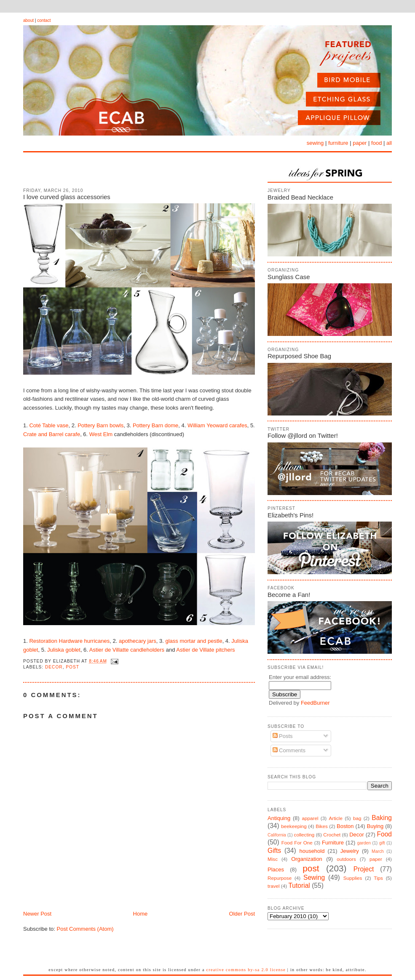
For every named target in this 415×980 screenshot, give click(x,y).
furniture (338, 143)
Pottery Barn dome (155, 425)
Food (384, 834)
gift (382, 843)
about (28, 20)
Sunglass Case (289, 277)
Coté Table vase (49, 425)
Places (276, 869)
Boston (345, 826)
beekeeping (294, 826)
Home (141, 914)
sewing (315, 143)
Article (335, 818)
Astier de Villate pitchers (205, 650)
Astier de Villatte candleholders (127, 650)
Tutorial (299, 885)
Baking (382, 818)
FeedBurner (315, 703)
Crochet (332, 835)
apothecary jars (138, 641)
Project (364, 869)
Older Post (242, 914)
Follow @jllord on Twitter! (303, 435)
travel (274, 886)
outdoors (346, 859)
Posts (283, 736)
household (312, 851)
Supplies (353, 878)
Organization (307, 859)
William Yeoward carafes (217, 425)
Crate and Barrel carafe (52, 434)
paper (360, 143)
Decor (54, 667)
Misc (273, 859)
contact (44, 20)
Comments (289, 750)
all (389, 143)
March (378, 851)
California (277, 835)
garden (364, 843)
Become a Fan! (289, 595)
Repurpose (280, 878)
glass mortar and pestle (194, 641)
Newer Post (37, 914)
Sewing (314, 877)
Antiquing (279, 818)
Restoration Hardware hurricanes (69, 641)
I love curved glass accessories (67, 197)
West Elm (101, 434)
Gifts (274, 851)
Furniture (333, 843)
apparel (310, 818)
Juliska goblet (64, 650)
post (72, 667)
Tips (378, 878)
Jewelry (350, 851)
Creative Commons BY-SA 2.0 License (246, 970)
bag (357, 818)
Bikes (322, 826)
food (376, 143)
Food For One (297, 843)
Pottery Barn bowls (100, 425)
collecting (304, 835)
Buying (375, 826)
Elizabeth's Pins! (290, 515)
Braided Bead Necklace (300, 197)
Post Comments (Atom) (85, 929)
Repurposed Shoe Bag (299, 356)
